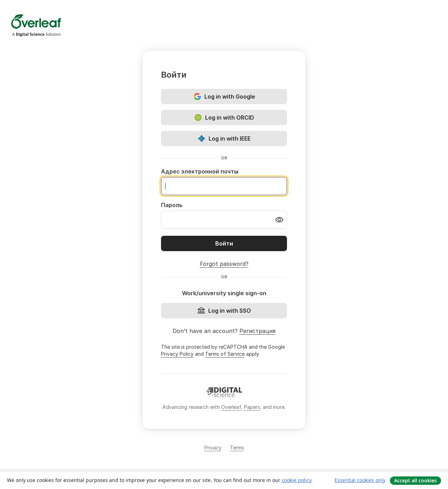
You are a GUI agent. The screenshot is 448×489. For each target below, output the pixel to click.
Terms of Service (225, 354)
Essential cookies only (360, 480)
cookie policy (296, 480)
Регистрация (257, 331)
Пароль (172, 205)
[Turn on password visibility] (279, 220)
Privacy (213, 448)
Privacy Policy (177, 354)
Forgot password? (224, 264)
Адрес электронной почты (200, 171)
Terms (237, 448)
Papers (252, 407)
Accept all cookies (415, 480)
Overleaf (231, 407)
